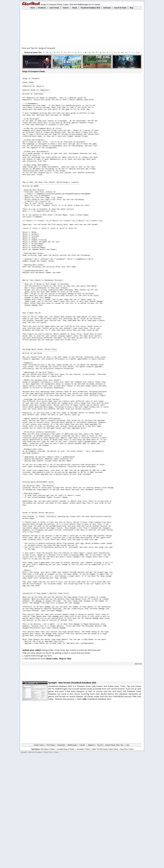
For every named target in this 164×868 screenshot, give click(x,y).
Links (128, 858)
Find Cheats (51, 858)
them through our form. (42, 769)
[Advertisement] (82, 28)
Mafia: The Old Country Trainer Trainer (105, 862)
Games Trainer (39, 858)
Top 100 (100, 858)
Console (82, 858)
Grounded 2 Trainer (83, 862)
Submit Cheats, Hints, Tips (114, 858)
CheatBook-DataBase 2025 (97, 812)
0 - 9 (138, 53)
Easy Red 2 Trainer (127, 862)
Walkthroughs (72, 858)
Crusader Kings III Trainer (66, 862)
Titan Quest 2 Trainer (48, 862)
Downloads (61, 858)
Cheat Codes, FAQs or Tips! (59, 772)
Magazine (91, 858)
